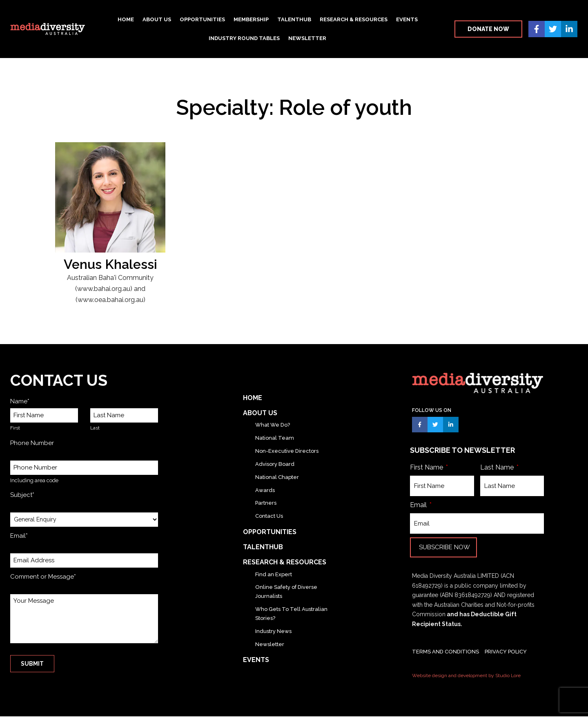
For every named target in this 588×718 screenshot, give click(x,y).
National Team (275, 438)
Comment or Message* (43, 577)
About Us (157, 19)
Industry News (273, 631)
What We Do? (273, 425)
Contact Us (269, 516)
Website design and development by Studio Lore (466, 677)
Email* (19, 536)
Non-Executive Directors (287, 451)
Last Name (498, 469)
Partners (266, 503)
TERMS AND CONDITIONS (445, 653)
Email (419, 507)
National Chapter (277, 477)
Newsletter (307, 38)
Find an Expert (274, 574)
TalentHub (294, 19)
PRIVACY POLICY (506, 653)
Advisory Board (275, 464)
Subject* (22, 495)
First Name (427, 469)
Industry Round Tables (244, 38)
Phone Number (32, 443)
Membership (251, 19)
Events (407, 19)
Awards (265, 490)
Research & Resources (354, 19)
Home (126, 19)
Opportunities (202, 19)
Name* (20, 401)
